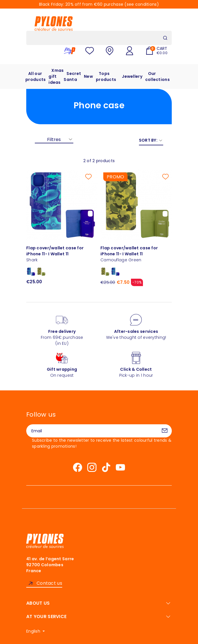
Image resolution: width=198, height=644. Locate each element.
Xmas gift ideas (56, 76)
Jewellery (132, 76)
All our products (36, 77)
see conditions (142, 4)
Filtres (54, 139)
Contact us (49, 583)
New (88, 76)
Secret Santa (72, 77)
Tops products (106, 77)
